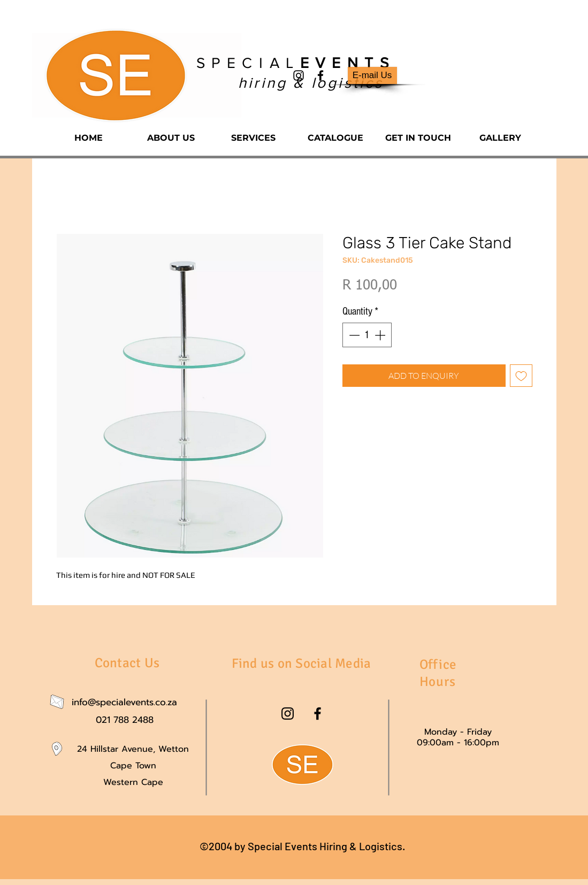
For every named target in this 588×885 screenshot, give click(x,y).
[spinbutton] (367, 335)
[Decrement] (353, 335)
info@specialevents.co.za (124, 702)
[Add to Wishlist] (521, 376)
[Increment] (381, 335)
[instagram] (299, 75)
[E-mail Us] (372, 75)
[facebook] (320, 75)
